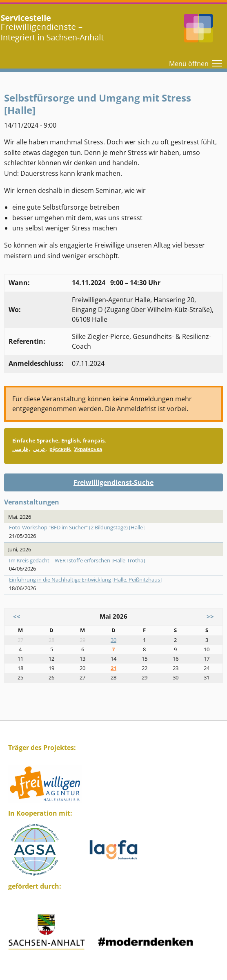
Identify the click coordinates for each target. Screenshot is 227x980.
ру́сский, (60, 449)
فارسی (20, 449)
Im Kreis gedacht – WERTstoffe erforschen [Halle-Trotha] (77, 560)
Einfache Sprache (35, 440)
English (71, 440)
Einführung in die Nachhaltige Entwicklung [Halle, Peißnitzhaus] (85, 580)
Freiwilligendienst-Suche (113, 482)
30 (113, 640)
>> (210, 616)
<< (17, 616)
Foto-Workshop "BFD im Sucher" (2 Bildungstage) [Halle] (77, 527)
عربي (39, 449)
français (94, 440)
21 (113, 668)
